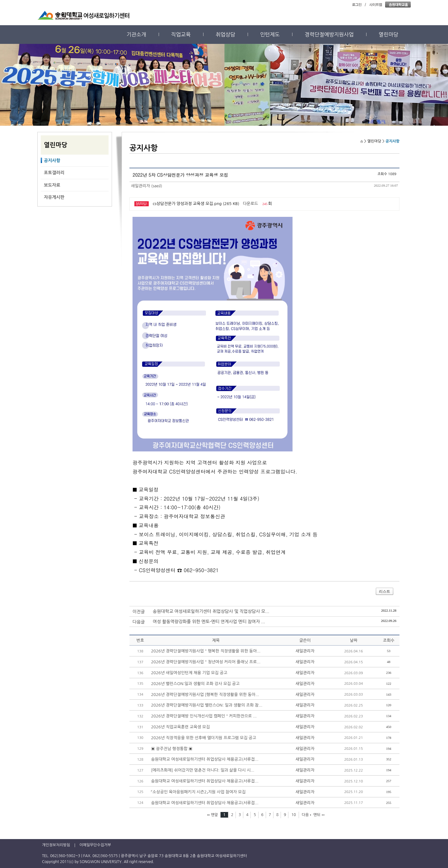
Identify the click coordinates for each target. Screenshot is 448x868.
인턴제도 (270, 35)
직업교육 (181, 35)
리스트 (385, 591)
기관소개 (136, 35)
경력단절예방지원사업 (329, 35)
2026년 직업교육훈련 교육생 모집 (180, 727)
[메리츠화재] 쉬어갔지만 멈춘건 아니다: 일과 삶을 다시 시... (203, 770)
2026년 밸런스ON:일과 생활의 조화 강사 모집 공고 (195, 684)
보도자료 (52, 185)
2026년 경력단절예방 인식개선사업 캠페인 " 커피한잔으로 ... (204, 716)
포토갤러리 (54, 173)
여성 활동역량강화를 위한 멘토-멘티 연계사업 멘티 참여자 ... (209, 622)
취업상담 (225, 35)
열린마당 (388, 35)
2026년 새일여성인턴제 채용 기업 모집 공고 (189, 673)
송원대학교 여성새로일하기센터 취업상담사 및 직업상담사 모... (211, 611)
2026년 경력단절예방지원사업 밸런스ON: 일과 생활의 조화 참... (207, 705)
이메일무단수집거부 (95, 845)
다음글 (139, 622)
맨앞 (215, 815)
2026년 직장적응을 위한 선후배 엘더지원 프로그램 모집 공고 (203, 738)
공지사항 (52, 161)
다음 (305, 815)
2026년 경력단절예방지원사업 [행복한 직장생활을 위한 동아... (205, 695)
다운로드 (251, 204)
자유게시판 (54, 197)
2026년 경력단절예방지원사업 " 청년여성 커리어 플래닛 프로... (206, 662)
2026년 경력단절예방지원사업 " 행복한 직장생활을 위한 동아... (206, 651)
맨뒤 (317, 815)
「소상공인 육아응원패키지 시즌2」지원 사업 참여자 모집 (198, 792)
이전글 (139, 612)
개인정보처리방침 (56, 845)
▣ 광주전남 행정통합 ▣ (172, 749)
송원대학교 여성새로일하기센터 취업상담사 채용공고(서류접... (205, 759)
